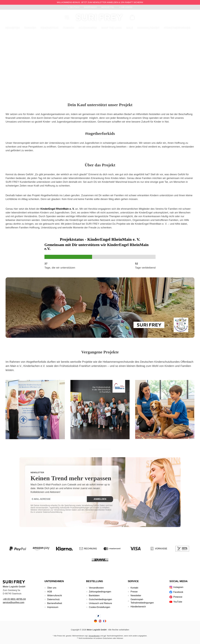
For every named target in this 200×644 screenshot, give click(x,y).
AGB (50, 592)
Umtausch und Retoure (100, 603)
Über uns (52, 588)
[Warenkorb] (132, 17)
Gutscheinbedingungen (100, 599)
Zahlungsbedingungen (100, 592)
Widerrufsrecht (55, 596)
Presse (134, 592)
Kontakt (134, 588)
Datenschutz (53, 599)
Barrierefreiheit (55, 603)
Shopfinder (90, 7)
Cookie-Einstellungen (100, 607)
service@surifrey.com (14, 602)
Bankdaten (94, 596)
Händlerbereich (138, 607)
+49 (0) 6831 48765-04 (14, 599)
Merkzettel (108, 7)
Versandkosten (96, 588)
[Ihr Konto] (126, 7)
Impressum (53, 607)
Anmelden (100, 499)
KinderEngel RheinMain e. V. (57, 209)
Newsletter (136, 596)
